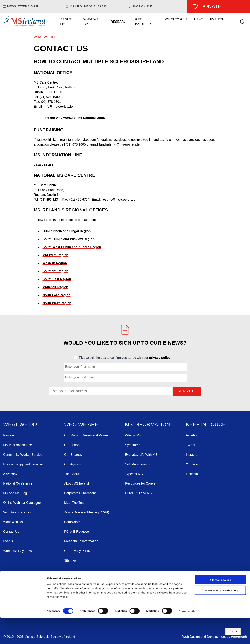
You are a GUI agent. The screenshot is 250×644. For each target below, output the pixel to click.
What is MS (133, 435)
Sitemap (70, 560)
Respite (9, 435)
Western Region (55, 263)
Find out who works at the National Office (74, 118)
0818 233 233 (44, 165)
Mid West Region (56, 255)
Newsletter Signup (23, 6)
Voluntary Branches (17, 512)
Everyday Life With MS (141, 455)
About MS (66, 22)
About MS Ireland (77, 483)
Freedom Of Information (81, 541)
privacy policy (160, 358)
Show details (187, 637)
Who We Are (81, 424)
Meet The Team (75, 503)
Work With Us (13, 522)
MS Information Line (18, 445)
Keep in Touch (206, 424)
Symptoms (133, 445)
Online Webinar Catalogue (22, 503)
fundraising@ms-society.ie (119, 144)
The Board (72, 474)
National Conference (18, 483)
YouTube (192, 464)
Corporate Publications (80, 493)
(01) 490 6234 (50, 200)
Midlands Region (55, 287)
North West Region (57, 303)
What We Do (91, 22)
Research (118, 22)
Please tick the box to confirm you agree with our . (127, 358)
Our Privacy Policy (77, 551)
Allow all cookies (220, 606)
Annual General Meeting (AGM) (87, 512)
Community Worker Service (23, 455)
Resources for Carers (140, 483)
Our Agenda (73, 464)
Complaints (72, 522)
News (199, 19)
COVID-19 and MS (138, 493)
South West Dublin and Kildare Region (72, 247)
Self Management (138, 464)
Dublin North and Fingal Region (67, 231)
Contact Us (11, 532)
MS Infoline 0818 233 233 (88, 6)
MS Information (148, 424)
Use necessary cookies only (220, 616)
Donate (211, 6)
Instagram (193, 455)
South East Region (57, 279)
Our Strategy (73, 455)
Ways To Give (176, 19)
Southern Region (56, 271)
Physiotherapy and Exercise (23, 464)
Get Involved (143, 22)
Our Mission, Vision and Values (86, 435)
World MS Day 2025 (18, 551)
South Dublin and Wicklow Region (69, 239)
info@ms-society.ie (58, 107)
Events (217, 19)
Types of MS (134, 474)
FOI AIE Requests (77, 532)
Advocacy (10, 474)
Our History (72, 445)
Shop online (142, 6)
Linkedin (192, 474)
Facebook (193, 435)
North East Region (57, 295)
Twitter (191, 445)
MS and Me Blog (15, 493)
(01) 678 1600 (50, 97)
